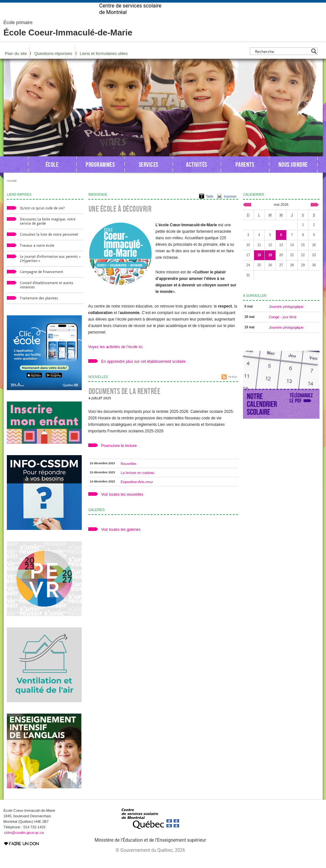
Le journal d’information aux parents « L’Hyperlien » (50, 269)
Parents (245, 175)
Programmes (100, 175)
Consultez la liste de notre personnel (49, 245)
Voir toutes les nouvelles (122, 505)
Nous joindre (293, 175)
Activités (197, 175)
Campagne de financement (42, 282)
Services (149, 175)
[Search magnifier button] (314, 62)
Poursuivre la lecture (119, 456)
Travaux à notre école (37, 256)
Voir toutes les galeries (121, 540)
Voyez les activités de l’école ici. (116, 357)
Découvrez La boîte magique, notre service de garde (48, 232)
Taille (210, 207)
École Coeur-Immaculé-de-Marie (68, 39)
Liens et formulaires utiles (104, 64)
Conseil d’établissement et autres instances (47, 296)
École (52, 175)
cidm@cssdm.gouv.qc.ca (24, 843)
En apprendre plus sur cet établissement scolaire (143, 372)
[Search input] (282, 62)
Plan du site (16, 64)
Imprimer (230, 207)
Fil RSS (233, 387)
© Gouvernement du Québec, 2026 (150, 861)
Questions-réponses (53, 64)
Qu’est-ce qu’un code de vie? (42, 219)
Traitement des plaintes (39, 309)
